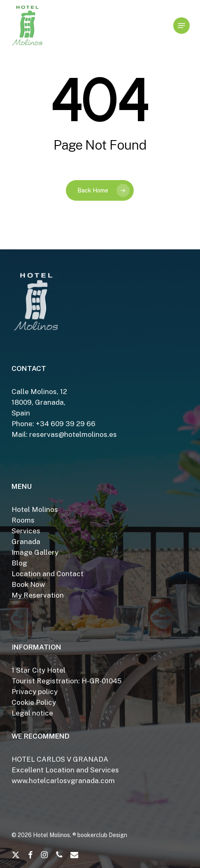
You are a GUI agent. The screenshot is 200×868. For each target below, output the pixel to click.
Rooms (23, 520)
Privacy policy (35, 692)
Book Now (28, 584)
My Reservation (38, 595)
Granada (26, 542)
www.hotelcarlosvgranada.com (63, 781)
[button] (181, 26)
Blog (19, 563)
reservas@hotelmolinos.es (73, 434)
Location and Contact (48, 574)
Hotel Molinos (35, 509)
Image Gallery (35, 552)
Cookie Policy (34, 702)
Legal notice (32, 713)
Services (26, 531)
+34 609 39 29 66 (66, 424)
